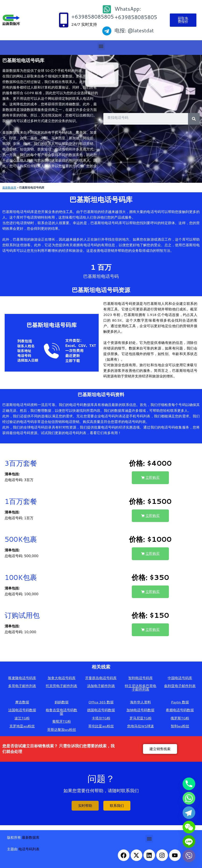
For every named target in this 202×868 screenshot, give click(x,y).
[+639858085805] (64, 20)
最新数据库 (9, 187)
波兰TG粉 (22, 718)
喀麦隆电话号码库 (22, 678)
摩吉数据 (22, 702)
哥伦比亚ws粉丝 (101, 726)
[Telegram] (189, 813)
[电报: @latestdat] (107, 31)
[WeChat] (189, 827)
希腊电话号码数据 (180, 710)
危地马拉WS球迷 (141, 726)
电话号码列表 (29, 849)
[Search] (194, 119)
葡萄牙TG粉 (62, 721)
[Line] (189, 841)
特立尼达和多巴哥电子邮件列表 (141, 688)
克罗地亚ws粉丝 (22, 726)
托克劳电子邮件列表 (61, 686)
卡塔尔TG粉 (101, 718)
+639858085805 (92, 17)
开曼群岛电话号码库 (101, 678)
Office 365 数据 (101, 702)
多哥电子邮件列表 (22, 686)
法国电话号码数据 (22, 710)
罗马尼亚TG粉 (141, 718)
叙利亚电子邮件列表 (180, 686)
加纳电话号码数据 (140, 710)
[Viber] (189, 856)
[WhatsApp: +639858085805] (107, 9)
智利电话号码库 (141, 678)
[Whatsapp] (189, 798)
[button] (101, 46)
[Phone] (189, 784)
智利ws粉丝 (180, 726)
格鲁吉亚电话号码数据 (61, 712)
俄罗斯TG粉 (180, 718)
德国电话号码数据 (101, 710)
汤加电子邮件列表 (101, 686)
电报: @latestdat (134, 30)
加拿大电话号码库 (62, 678)
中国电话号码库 (180, 678)
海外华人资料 (140, 702)
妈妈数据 (62, 702)
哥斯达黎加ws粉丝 (62, 730)
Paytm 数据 (180, 702)
